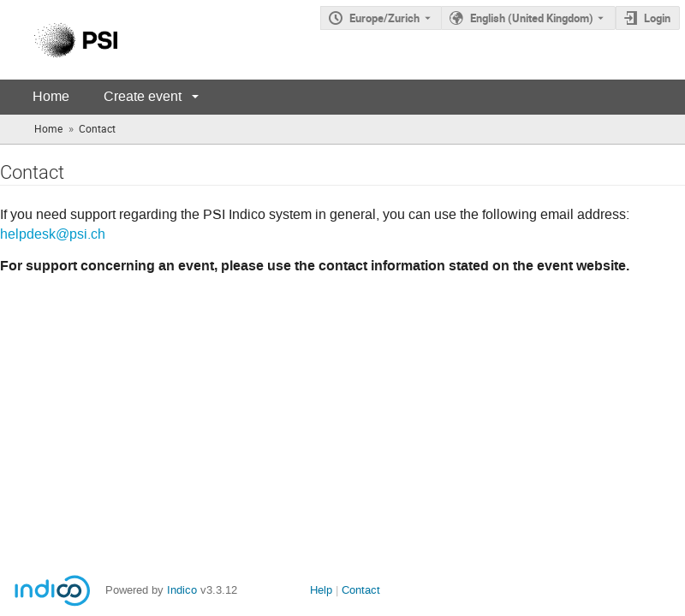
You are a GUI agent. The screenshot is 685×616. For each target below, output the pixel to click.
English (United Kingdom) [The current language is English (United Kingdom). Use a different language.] (532, 18)
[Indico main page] (59, 40)
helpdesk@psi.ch (53, 234)
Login (657, 18)
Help (321, 590)
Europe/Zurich (384, 18)
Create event (143, 96)
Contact (361, 590)
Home (51, 96)
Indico (182, 590)
